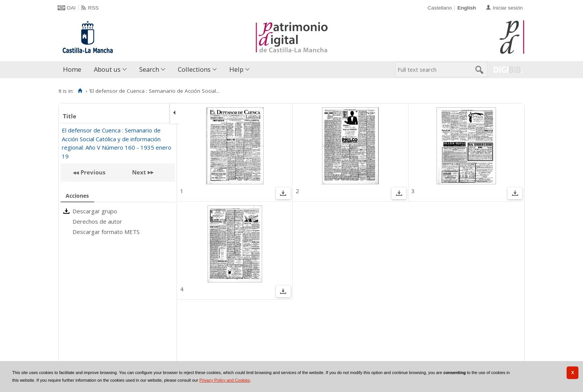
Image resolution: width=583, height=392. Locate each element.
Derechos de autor (97, 221)
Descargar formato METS (106, 232)
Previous (92, 172)
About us (107, 69)
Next (139, 172)
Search (149, 69)
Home (72, 69)
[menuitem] (74, 70)
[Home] (80, 91)
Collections (194, 69)
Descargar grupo (95, 211)
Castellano (440, 8)
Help (236, 69)
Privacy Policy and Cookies (225, 380)
